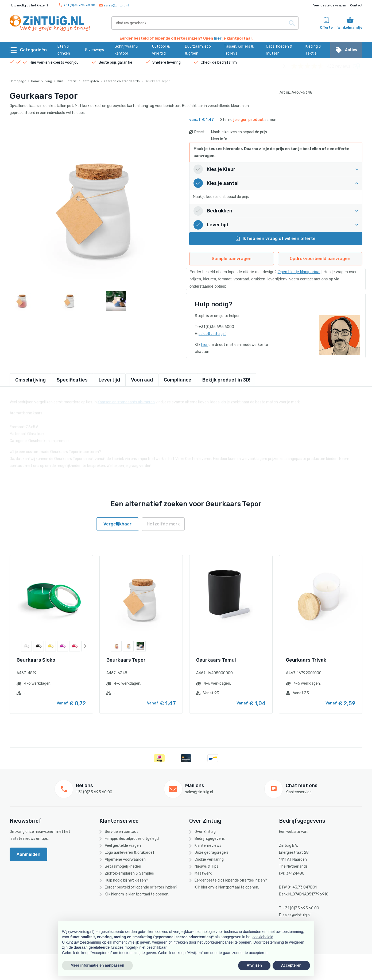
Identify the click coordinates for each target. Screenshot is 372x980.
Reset (199, 132)
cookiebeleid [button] (263, 937)
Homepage (18, 81)
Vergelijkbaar (117, 524)
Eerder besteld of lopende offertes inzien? (141, 887)
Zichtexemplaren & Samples (129, 873)
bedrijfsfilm (227, 62)
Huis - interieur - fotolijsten (78, 81)
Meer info (219, 139)
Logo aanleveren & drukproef (130, 853)
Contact (356, 5)
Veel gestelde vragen (330, 5)
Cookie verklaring (209, 859)
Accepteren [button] (291, 965)
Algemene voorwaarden (125, 859)
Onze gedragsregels (212, 853)
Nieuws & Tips (206, 866)
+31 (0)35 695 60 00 (77, 5)
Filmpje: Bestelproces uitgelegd (132, 839)
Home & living (42, 81)
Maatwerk (203, 873)
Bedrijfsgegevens (210, 839)
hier (218, 38)
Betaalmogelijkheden (123, 866)
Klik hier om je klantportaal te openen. (137, 894)
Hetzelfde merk (163, 524)
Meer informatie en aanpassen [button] (97, 965)
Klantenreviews (208, 846)
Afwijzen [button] (254, 965)
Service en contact (121, 832)
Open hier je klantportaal (299, 272)
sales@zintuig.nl (114, 5)
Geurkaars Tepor (157, 81)
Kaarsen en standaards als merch (126, 398)
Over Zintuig (205, 832)
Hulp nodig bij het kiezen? (126, 880)
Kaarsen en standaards (122, 81)
